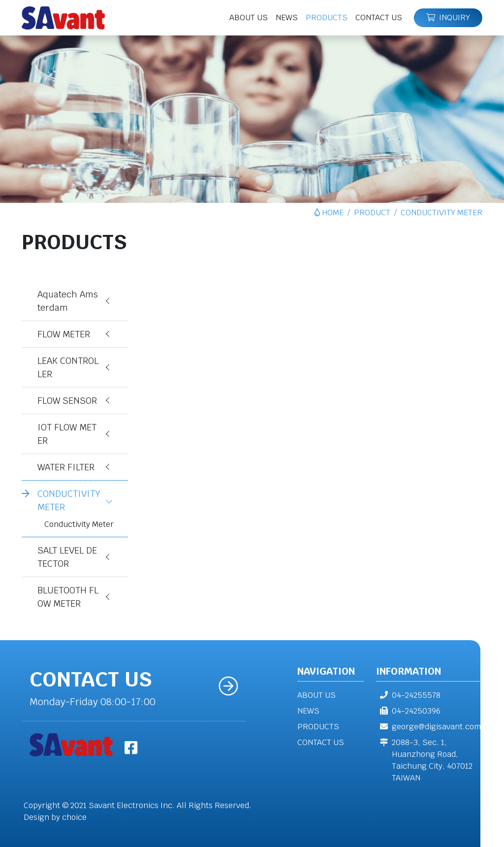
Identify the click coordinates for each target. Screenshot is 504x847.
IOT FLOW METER (67, 434)
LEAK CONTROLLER (68, 367)
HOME (333, 212)
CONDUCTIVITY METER (69, 500)
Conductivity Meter (79, 524)
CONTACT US (321, 742)
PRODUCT (372, 212)
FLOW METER (64, 334)
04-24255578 (408, 695)
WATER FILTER (66, 467)
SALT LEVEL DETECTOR (67, 557)
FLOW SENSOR (67, 401)
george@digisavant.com (428, 727)
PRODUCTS (318, 727)
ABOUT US (316, 695)
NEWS (308, 711)
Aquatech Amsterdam (68, 301)
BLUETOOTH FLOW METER (68, 597)
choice (74, 817)
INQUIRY (448, 17)
